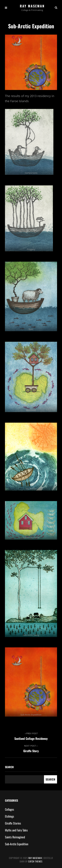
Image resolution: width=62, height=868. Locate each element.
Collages (10, 809)
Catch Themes (35, 861)
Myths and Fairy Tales (16, 830)
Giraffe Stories (13, 823)
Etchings (10, 816)
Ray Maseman (32, 6)
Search (9, 767)
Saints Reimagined (15, 837)
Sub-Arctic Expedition (17, 844)
